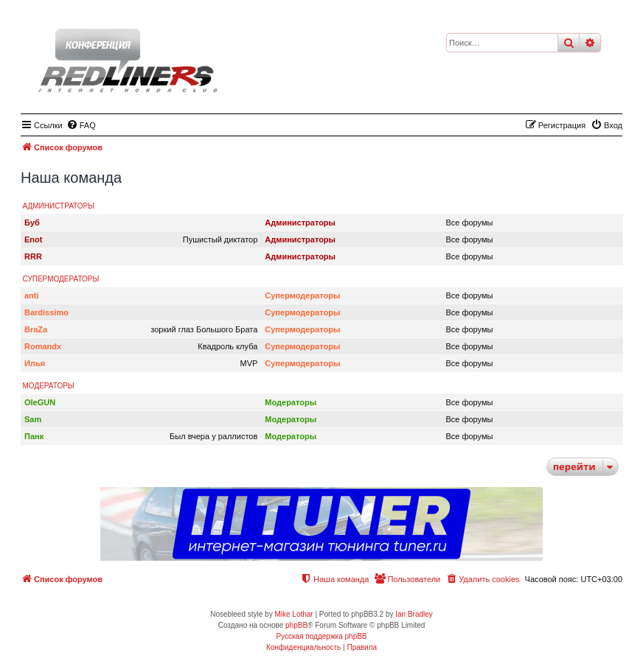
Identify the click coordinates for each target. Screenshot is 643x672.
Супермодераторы (61, 279)
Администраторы (59, 206)
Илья (35, 363)
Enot (33, 239)
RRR (33, 256)
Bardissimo (46, 312)
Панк (34, 436)
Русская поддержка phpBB (321, 636)
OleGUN (40, 402)
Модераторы (49, 386)
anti (32, 295)
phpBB (296, 625)
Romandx (43, 346)
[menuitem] (81, 125)
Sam (33, 419)
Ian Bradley (414, 614)
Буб (32, 223)
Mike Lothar (293, 614)
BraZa (36, 329)
